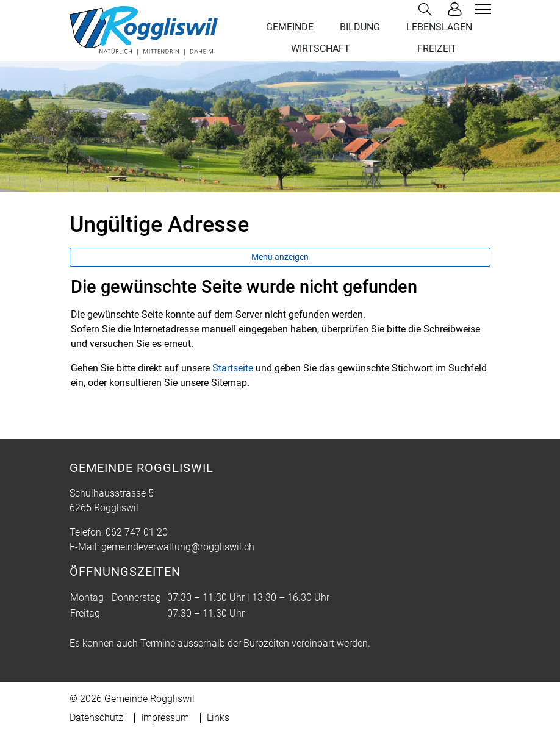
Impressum (165, 718)
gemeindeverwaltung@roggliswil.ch (178, 547)
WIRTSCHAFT (321, 48)
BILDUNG (360, 27)
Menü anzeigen (280, 257)
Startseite (233, 368)
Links (218, 718)
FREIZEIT (437, 48)
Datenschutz (96, 718)
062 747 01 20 (137, 532)
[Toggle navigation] (481, 9)
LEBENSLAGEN (439, 27)
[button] (428, 9)
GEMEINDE (290, 27)
